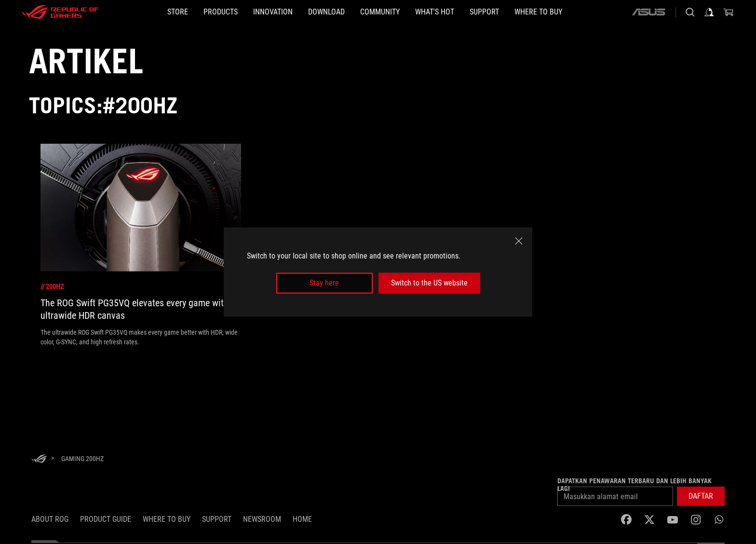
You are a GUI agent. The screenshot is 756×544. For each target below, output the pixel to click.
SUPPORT (217, 519)
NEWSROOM (262, 519)
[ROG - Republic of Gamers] (60, 12)
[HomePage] (39, 459)
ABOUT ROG (50, 519)
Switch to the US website (429, 283)
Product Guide (106, 519)
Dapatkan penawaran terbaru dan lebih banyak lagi (634, 485)
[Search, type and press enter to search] (690, 12)
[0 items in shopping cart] (729, 12)
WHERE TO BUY (167, 519)
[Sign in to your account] (709, 12)
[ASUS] (648, 12)
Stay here (324, 283)
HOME (302, 519)
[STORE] (178, 12)
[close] (519, 241)
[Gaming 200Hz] (82, 459)
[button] (221, 12)
